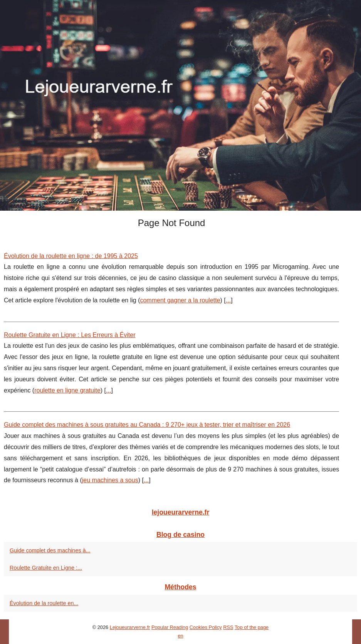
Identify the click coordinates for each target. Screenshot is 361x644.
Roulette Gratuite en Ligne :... (46, 568)
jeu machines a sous (110, 480)
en (180, 636)
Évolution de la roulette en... (44, 603)
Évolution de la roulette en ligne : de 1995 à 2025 (71, 256)
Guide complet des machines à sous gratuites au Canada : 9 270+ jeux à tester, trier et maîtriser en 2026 (147, 425)
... (228, 300)
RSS (228, 627)
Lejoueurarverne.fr (130, 627)
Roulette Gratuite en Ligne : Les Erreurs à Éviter (70, 335)
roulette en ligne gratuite (67, 390)
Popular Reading (170, 627)
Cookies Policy (206, 627)
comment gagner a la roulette (180, 300)
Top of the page (252, 627)
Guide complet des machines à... (50, 550)
